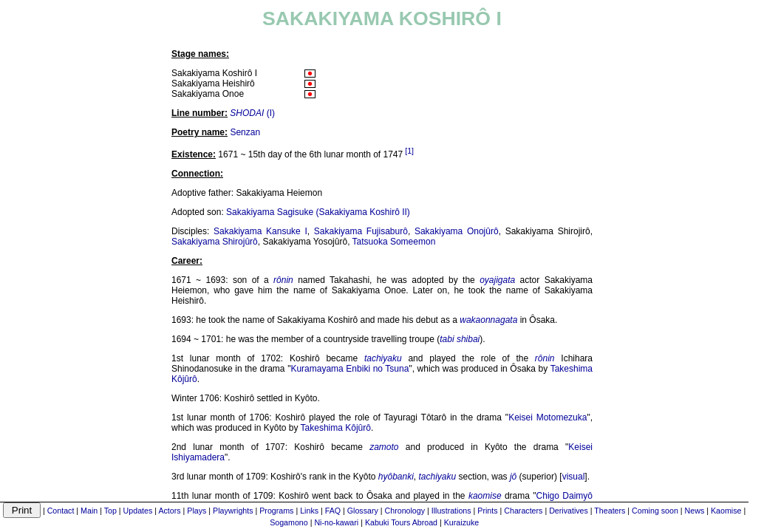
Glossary (363, 511)
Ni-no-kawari (336, 522)
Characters (523, 511)
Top (110, 511)
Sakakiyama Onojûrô (457, 231)
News (695, 511)
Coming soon (655, 511)
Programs (276, 511)
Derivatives (569, 511)
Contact (61, 511)
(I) (252, 113)
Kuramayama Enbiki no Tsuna (349, 369)
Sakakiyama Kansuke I (260, 231)
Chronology (405, 511)
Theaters (610, 511)
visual (574, 477)
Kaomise (726, 511)
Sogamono (289, 522)
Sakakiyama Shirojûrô (215, 242)
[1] (409, 151)
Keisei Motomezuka (548, 417)
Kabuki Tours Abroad (401, 522)
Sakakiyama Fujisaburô (361, 231)
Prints (487, 511)
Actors (169, 511)
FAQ (333, 511)
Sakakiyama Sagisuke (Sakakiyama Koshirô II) (318, 212)
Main (89, 511)
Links (309, 511)
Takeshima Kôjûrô (336, 428)
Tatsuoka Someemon (394, 242)
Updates (138, 511)
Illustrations (451, 511)
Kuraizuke (461, 522)
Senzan (245, 132)
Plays (197, 511)
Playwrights (233, 511)
